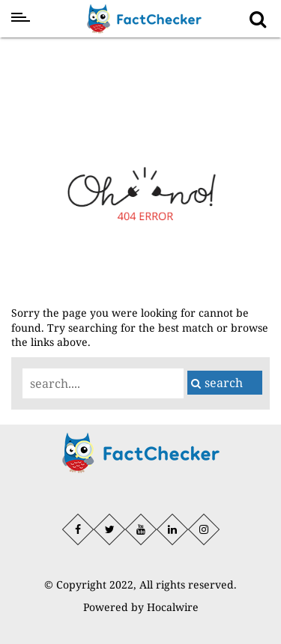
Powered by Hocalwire (141, 607)
